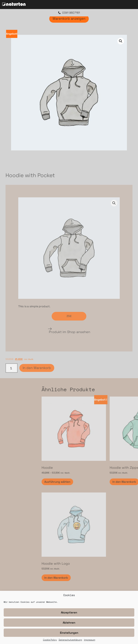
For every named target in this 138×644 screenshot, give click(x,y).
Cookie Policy (50, 640)
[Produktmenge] (12, 368)
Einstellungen (69, 633)
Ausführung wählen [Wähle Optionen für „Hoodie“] (99, 482)
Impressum (90, 640)
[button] (121, 41)
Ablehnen (69, 623)
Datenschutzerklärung (70, 640)
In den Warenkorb (37, 368)
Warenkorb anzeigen (69, 19)
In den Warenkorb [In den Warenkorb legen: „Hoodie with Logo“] (98, 578)
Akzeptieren (69, 612)
